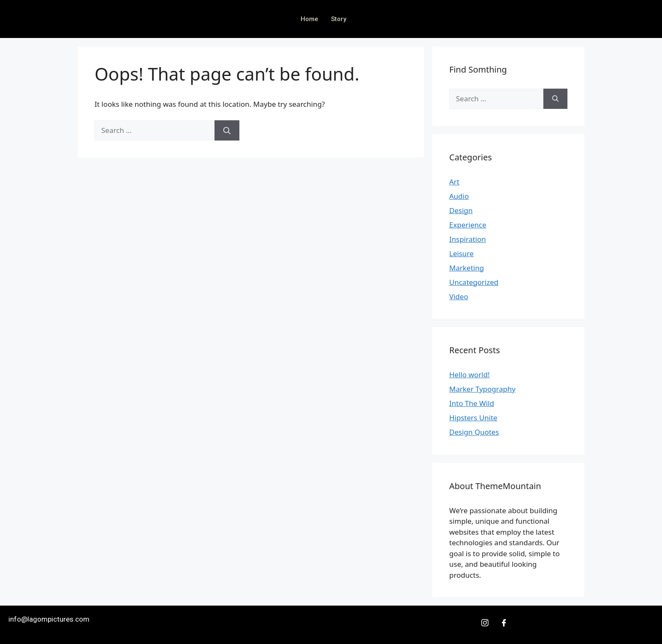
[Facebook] (504, 622)
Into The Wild (472, 403)
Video (459, 296)
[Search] (227, 130)
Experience (468, 225)
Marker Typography (482, 389)
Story (339, 19)
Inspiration (468, 239)
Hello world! (469, 375)
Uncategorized (474, 282)
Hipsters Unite (473, 418)
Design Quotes (474, 432)
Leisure (461, 253)
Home (309, 19)
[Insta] (485, 622)
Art (454, 182)
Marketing (467, 268)
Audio (459, 196)
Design (461, 210)
